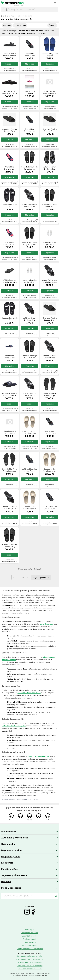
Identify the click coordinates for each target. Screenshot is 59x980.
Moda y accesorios (11, 888)
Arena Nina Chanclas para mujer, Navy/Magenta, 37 (9, 168)
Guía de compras (30, 945)
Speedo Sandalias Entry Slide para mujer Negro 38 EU (30, 244)
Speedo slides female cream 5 (30, 508)
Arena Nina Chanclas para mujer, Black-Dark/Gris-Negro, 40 (50, 432)
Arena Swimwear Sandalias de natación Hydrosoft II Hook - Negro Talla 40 (30, 206)
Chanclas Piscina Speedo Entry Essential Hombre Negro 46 (9, 130)
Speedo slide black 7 (9, 319)
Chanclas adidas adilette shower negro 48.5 (9, 55)
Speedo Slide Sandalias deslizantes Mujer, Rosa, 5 (29, 92)
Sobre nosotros (30, 942)
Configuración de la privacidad (30, 949)
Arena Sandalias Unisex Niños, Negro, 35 (30, 395)
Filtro (52, 25)
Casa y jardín (8, 844)
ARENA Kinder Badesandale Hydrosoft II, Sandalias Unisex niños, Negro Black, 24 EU (30, 319)
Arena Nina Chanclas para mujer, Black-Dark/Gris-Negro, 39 (30, 130)
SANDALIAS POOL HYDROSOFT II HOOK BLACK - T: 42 (9, 508)
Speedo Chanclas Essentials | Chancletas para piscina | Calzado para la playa (50, 206)
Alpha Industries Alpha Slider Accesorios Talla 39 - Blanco (30, 281)
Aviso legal (29, 930)
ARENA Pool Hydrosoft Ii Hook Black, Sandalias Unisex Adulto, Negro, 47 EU (9, 92)
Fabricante (20, 25)
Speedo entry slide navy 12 (50, 55)
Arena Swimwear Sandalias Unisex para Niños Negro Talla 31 (50, 281)
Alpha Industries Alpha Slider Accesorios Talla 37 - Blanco (50, 244)
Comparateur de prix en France (30, 959)
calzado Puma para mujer (38, 756)
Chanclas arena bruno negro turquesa (9, 432)
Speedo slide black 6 (9, 206)
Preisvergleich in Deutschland (30, 966)
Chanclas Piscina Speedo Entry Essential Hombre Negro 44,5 (50, 130)
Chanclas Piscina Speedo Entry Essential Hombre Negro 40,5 (50, 319)
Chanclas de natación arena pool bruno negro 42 (50, 92)
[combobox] (31, 10)
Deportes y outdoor (12, 850)
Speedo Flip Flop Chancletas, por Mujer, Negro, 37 (9, 470)
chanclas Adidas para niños (29, 693)
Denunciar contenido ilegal (29, 569)
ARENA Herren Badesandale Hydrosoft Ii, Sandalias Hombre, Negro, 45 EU (50, 168)
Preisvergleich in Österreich (30, 962)
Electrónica (7, 863)
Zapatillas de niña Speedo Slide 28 (9, 395)
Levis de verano (46, 624)
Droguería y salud (11, 857)
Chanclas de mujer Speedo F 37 (29, 357)
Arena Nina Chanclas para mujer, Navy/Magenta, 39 (9, 357)
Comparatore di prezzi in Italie (29, 956)
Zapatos (11, 16)
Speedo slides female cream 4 (50, 470)
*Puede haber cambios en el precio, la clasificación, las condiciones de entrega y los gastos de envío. (30, 974)
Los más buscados (30, 936)
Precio (7, 25)
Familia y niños (9, 869)
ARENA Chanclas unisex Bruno (30, 470)
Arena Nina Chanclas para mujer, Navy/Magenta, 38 (9, 244)
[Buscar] (3, 10)
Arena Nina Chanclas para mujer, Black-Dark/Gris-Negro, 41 (30, 55)
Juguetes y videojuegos (14, 875)
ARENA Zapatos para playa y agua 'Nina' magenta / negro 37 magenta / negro (9, 281)
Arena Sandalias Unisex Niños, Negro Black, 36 (50, 357)
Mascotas (6, 882)
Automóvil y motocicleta (15, 838)
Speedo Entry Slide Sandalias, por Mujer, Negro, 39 (29, 168)
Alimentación (9, 831)
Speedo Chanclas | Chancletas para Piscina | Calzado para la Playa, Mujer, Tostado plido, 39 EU (30, 432)
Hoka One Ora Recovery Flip (14, 726)
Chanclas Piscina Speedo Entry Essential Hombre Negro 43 (9, 546)
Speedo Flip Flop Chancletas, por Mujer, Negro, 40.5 (50, 395)
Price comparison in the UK (30, 969)
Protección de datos (30, 933)
